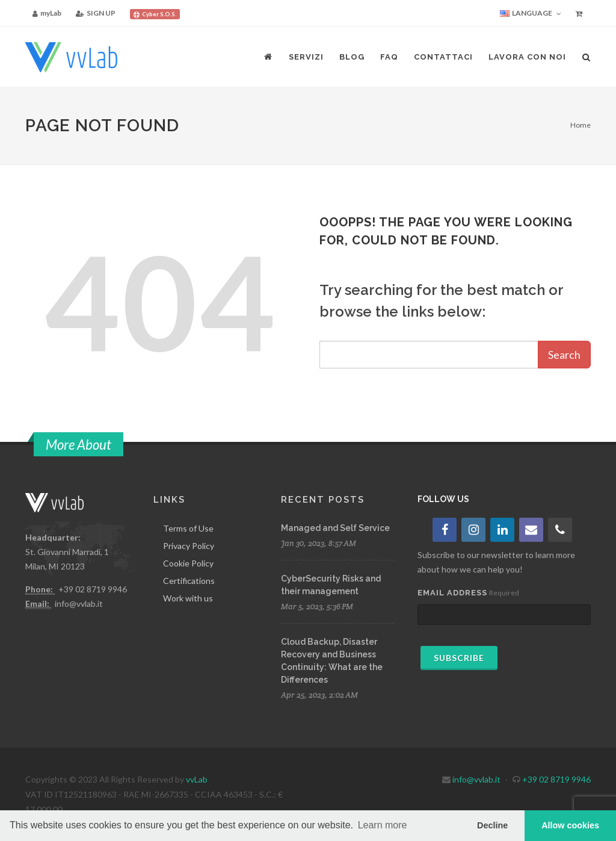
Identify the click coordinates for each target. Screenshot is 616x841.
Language (531, 14)
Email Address (452, 593)
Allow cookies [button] (570, 825)
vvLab (197, 779)
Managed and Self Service (335, 528)
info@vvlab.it (79, 604)
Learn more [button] (383, 825)
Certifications (189, 581)
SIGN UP (96, 13)
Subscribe (459, 658)
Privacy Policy (189, 546)
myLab (47, 13)
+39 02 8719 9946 (93, 589)
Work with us (188, 598)
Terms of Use (188, 528)
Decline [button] (492, 825)
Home (581, 125)
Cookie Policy (188, 563)
